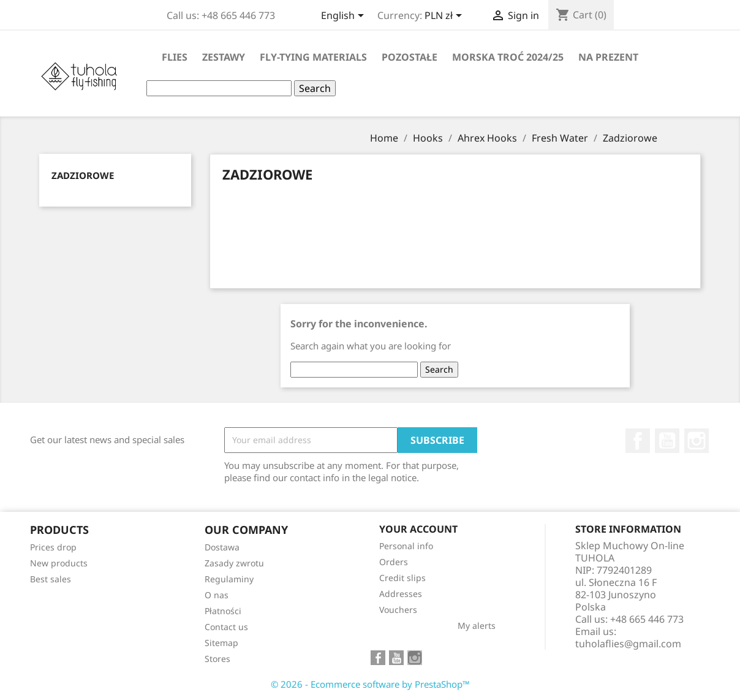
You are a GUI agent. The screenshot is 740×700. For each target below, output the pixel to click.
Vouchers (398, 610)
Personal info (406, 546)
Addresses (401, 594)
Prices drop (53, 547)
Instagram (697, 441)
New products (59, 563)
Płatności (223, 611)
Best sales (51, 579)
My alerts (477, 626)
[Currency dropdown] (445, 17)
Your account (418, 529)
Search (315, 88)
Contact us (226, 627)
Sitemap (221, 643)
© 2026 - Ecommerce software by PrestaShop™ (370, 684)
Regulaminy (229, 579)
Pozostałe (410, 57)
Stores (217, 659)
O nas (217, 595)
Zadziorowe (83, 175)
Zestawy (224, 57)
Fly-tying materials (313, 57)
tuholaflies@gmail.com (628, 644)
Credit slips (402, 578)
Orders (394, 562)
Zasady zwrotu (234, 563)
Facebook (638, 441)
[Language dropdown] (345, 17)
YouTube (667, 441)
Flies (175, 57)
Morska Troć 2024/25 (508, 57)
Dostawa (222, 547)
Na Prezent (608, 57)
